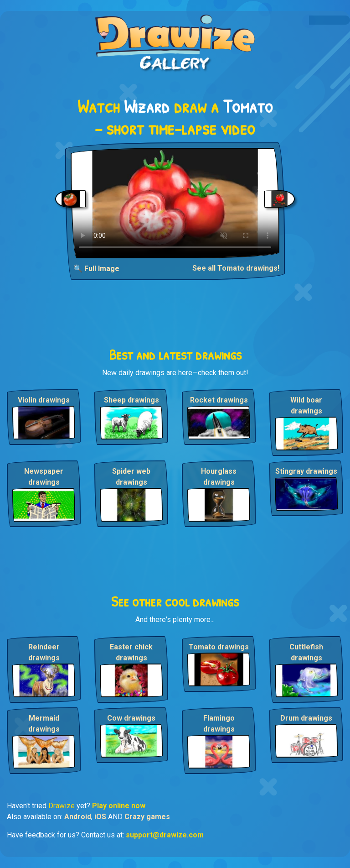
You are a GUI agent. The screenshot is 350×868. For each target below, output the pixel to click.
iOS (100, 817)
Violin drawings (44, 400)
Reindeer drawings (44, 652)
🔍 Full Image (96, 269)
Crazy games (147, 817)
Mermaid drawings (44, 724)
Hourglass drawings (219, 477)
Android (78, 817)
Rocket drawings (219, 400)
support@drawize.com (165, 835)
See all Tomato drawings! (236, 268)
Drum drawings (306, 718)
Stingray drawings (306, 471)
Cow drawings (131, 718)
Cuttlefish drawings (306, 652)
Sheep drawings (131, 400)
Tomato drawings (219, 647)
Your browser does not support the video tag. (175, 203)
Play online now (119, 806)
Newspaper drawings (44, 477)
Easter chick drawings (131, 652)
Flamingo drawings (219, 724)
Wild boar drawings (306, 405)
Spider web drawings (131, 477)
